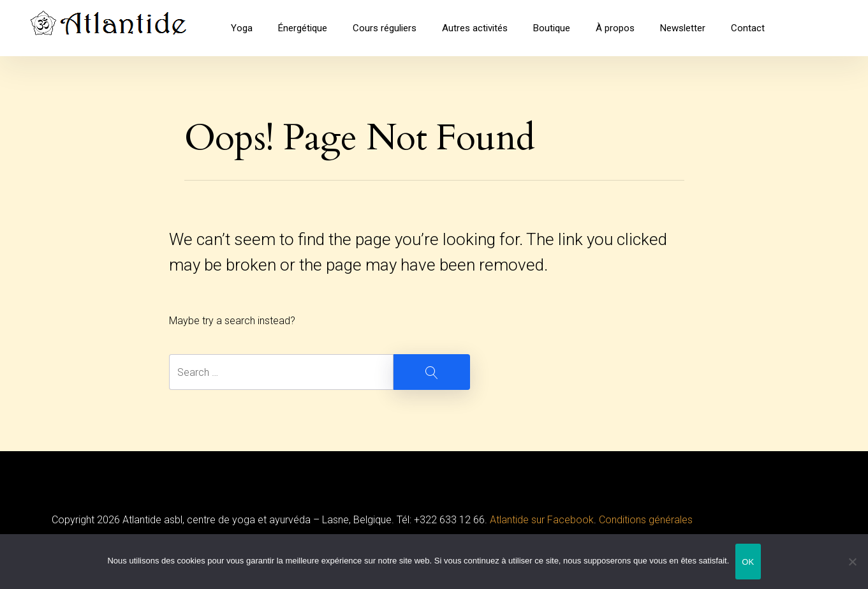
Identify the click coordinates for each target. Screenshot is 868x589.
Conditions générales (646, 520)
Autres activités (475, 28)
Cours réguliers (385, 28)
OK (748, 562)
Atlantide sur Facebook (542, 520)
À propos (615, 28)
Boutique (552, 28)
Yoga (242, 28)
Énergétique (303, 28)
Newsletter (683, 28)
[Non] (852, 563)
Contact (748, 28)
